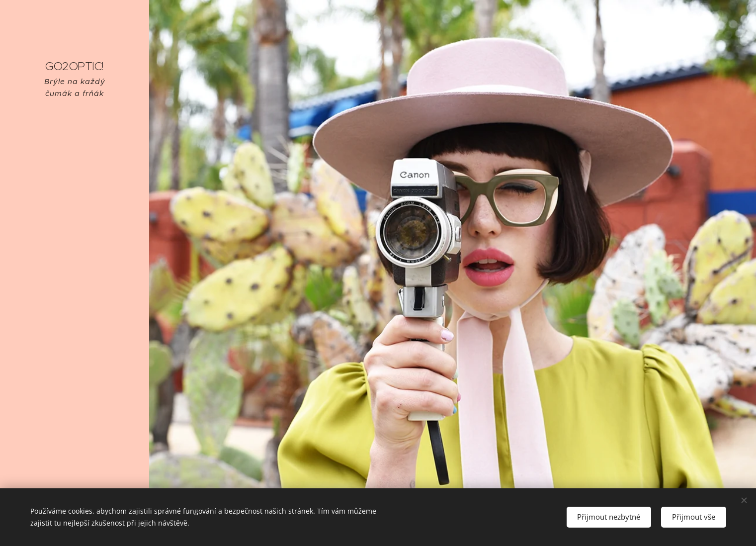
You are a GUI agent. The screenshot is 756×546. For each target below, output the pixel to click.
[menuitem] (75, 254)
